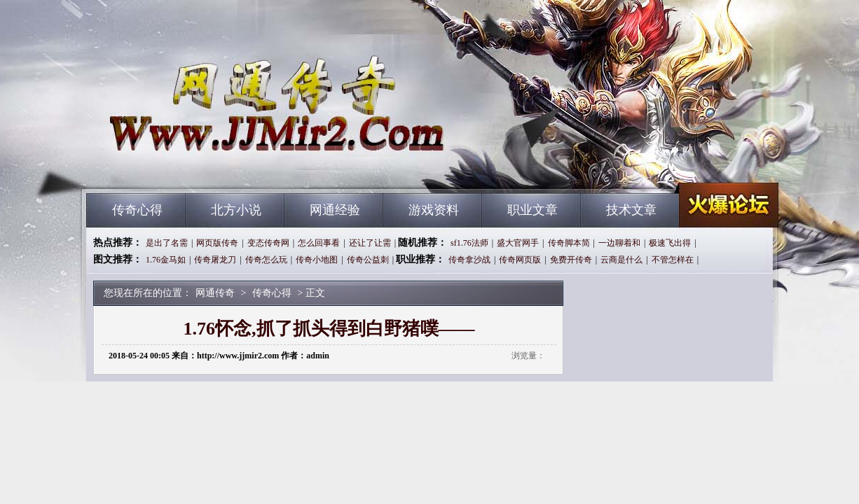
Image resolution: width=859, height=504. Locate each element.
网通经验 (335, 210)
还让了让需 (370, 243)
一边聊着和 (619, 243)
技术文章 (631, 210)
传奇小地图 (317, 260)
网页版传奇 (217, 243)
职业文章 (532, 210)
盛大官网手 (518, 243)
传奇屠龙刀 (215, 260)
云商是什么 (621, 260)
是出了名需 (167, 243)
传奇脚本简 (569, 243)
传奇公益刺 (368, 260)
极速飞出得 (670, 243)
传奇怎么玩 (266, 260)
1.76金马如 (166, 260)
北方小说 (236, 210)
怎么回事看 (319, 243)
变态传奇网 (268, 243)
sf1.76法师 (469, 243)
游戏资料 (434, 210)
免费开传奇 (571, 260)
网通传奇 (220, 168)
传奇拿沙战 (469, 260)
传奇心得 (137, 210)
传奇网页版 (520, 260)
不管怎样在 (673, 260)
